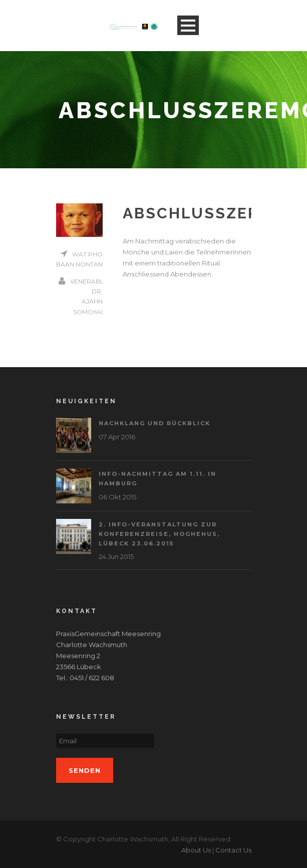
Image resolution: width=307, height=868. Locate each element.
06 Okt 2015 (117, 497)
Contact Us (233, 850)
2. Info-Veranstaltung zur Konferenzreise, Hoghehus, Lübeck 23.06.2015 (159, 534)
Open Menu (188, 25)
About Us (196, 850)
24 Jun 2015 (116, 556)
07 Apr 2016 (117, 437)
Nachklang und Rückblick (155, 423)
